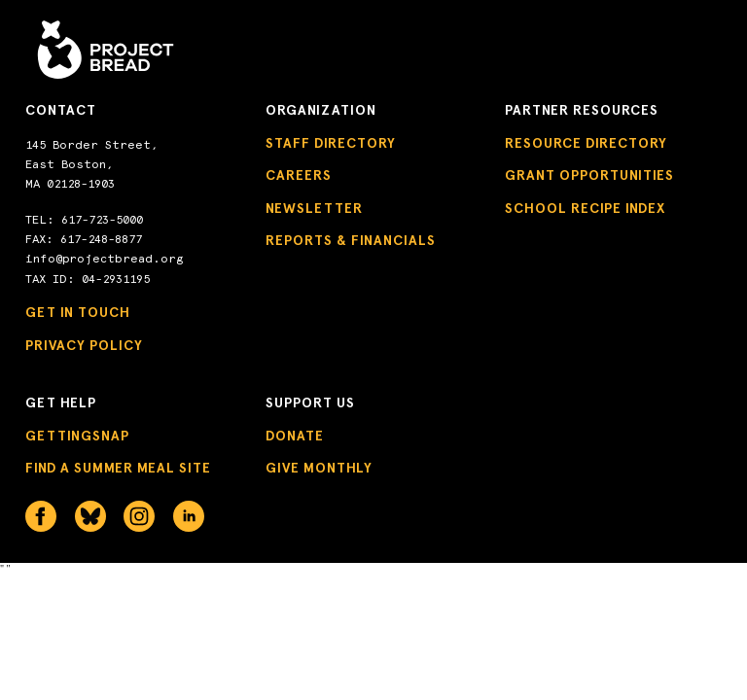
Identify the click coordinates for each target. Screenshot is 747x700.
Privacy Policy (84, 346)
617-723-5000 (102, 220)
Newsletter (314, 209)
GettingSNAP (77, 436)
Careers (299, 175)
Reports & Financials (351, 241)
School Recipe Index (585, 209)
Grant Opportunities (589, 175)
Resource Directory (586, 143)
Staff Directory (331, 143)
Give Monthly (319, 468)
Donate (295, 436)
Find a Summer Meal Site (118, 468)
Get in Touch (78, 313)
